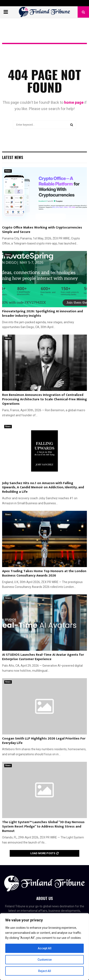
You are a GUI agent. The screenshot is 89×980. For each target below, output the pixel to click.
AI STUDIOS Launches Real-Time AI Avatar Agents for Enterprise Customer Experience (43, 657)
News (8, 171)
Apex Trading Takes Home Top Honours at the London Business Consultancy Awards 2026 (44, 573)
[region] (44, 947)
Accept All (45, 948)
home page (74, 102)
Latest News (13, 157)
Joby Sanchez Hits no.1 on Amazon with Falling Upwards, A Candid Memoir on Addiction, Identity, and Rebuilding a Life (43, 488)
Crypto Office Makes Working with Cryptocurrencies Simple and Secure (42, 230)
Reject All (45, 971)
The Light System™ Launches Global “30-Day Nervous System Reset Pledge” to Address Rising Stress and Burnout (43, 827)
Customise (45, 960)
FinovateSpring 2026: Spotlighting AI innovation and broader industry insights (42, 314)
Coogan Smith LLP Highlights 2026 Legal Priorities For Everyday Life (44, 741)
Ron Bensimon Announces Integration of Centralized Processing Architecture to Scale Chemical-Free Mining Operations (44, 399)
